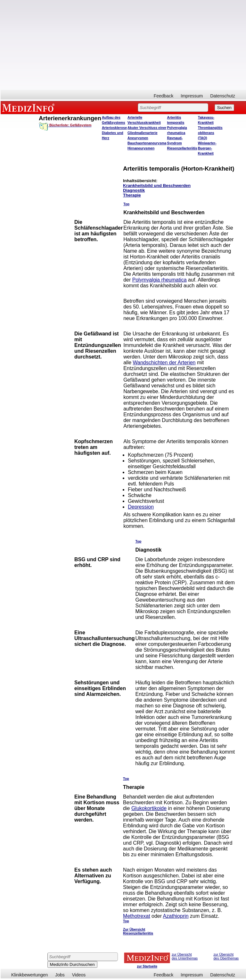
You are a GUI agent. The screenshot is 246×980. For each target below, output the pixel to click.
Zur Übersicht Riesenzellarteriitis (138, 931)
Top (126, 204)
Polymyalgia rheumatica (160, 280)
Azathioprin (176, 916)
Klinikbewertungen (29, 975)
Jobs (60, 975)
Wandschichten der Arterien (164, 363)
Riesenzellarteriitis (182, 148)
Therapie (132, 195)
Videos (79, 975)
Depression (141, 507)
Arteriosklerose (114, 128)
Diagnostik (134, 190)
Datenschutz (223, 96)
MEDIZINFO (29, 107)
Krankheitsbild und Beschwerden (157, 186)
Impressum (192, 96)
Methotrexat (136, 916)
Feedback (164, 96)
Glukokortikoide (149, 808)
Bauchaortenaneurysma (147, 143)
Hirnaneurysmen (141, 148)
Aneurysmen (138, 138)
